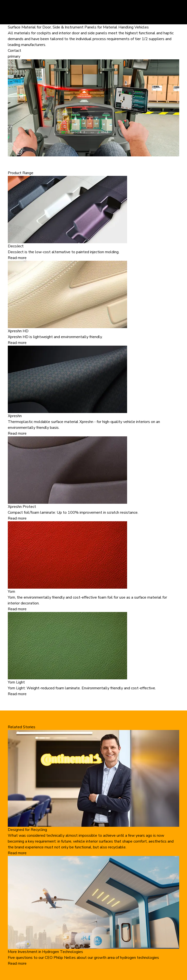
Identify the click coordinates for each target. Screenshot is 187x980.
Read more (17, 258)
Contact (14, 51)
